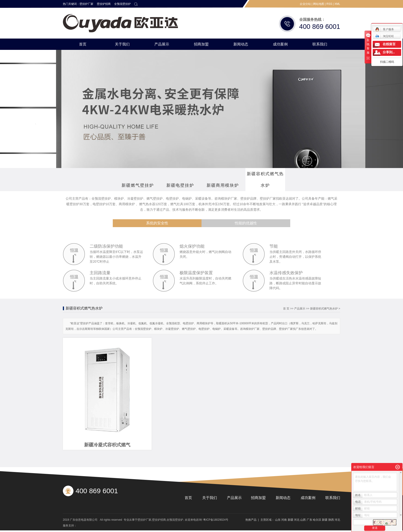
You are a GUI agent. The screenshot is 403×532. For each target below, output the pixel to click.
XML (337, 4)
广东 (309, 520)
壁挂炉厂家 (86, 4)
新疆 (290, 520)
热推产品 (251, 520)
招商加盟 (201, 44)
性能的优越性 (246, 223)
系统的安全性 (157, 223)
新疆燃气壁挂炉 (138, 185)
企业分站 (305, 4)
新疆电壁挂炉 (180, 185)
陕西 (331, 520)
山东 (278, 520)
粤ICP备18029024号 (216, 520)
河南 (284, 520)
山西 (303, 520)
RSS (329, 4)
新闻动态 (241, 44)
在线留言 (389, 44)
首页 (83, 44)
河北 (297, 520)
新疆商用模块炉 (223, 185)
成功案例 (280, 44)
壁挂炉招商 (104, 4)
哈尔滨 (317, 520)
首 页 (286, 309)
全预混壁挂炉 (122, 4)
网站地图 (319, 4)
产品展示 (162, 44)
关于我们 (122, 44)
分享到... (389, 52)
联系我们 (320, 44)
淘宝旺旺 (385, 36)
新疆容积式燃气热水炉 (265, 180)
